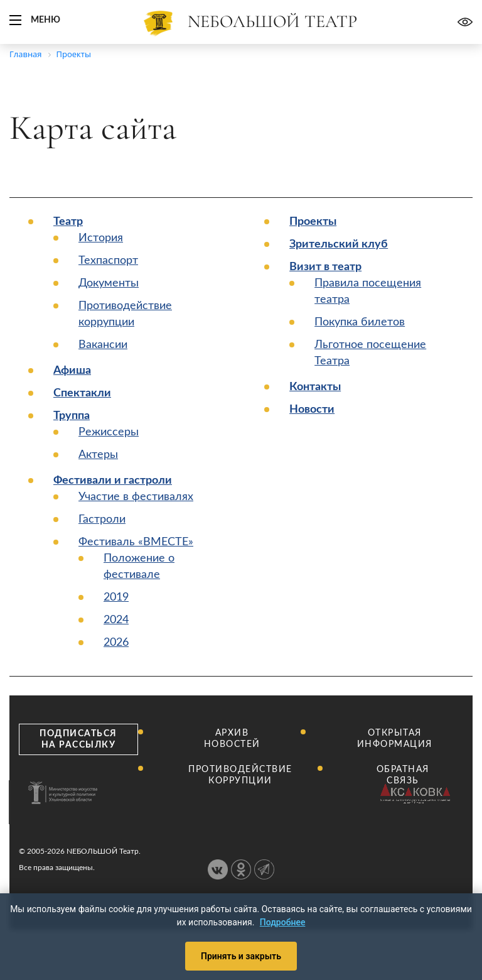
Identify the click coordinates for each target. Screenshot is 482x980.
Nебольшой (272, 21)
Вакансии (103, 345)
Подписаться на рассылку (78, 739)
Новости (312, 410)
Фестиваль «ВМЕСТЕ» (136, 542)
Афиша (72, 371)
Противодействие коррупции (240, 775)
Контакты (315, 387)
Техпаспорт (108, 261)
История (101, 238)
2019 (116, 597)
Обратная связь (403, 775)
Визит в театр (325, 267)
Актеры (98, 455)
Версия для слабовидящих (465, 22)
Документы (109, 283)
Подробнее (283, 922)
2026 (116, 643)
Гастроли (102, 520)
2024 (116, 620)
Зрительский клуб (339, 244)
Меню (46, 20)
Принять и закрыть (241, 956)
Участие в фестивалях (136, 497)
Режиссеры (109, 432)
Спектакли (82, 393)
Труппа (72, 416)
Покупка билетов (360, 322)
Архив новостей (232, 739)
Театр (68, 222)
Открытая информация (395, 739)
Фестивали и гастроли (113, 481)
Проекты (313, 222)
